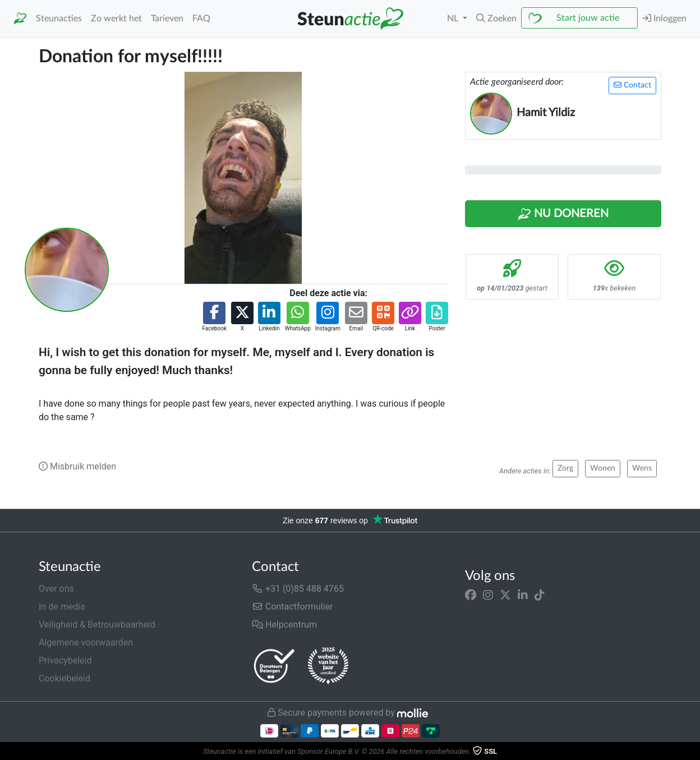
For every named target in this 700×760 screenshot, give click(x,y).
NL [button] (454, 19)
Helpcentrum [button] (284, 625)
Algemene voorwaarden (86, 642)
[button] (496, 19)
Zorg (565, 468)
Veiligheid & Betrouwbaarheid (97, 625)
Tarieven (167, 19)
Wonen (603, 468)
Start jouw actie (588, 18)
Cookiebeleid (65, 678)
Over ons (56, 589)
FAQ (201, 19)
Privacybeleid (65, 660)
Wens (642, 468)
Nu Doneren (563, 214)
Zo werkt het (116, 19)
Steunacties (59, 19)
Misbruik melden (77, 466)
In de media (62, 607)
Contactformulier (293, 607)
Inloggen (664, 18)
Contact (632, 85)
